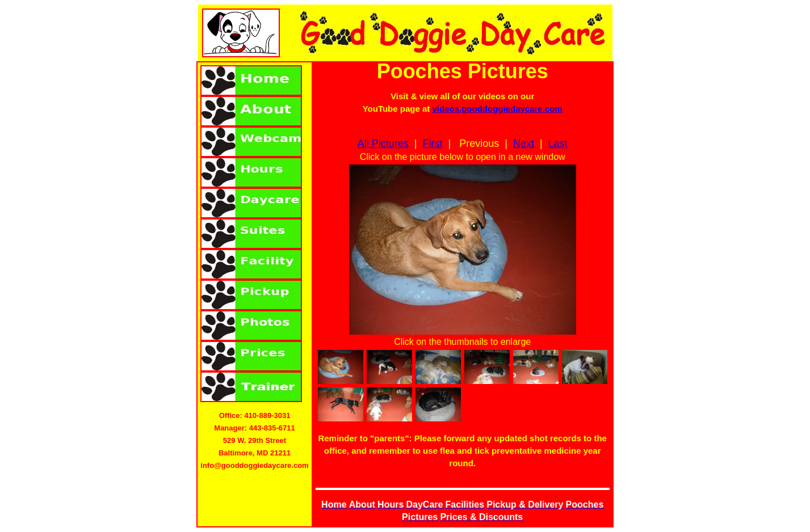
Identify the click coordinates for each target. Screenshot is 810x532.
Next (524, 143)
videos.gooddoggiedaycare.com (497, 109)
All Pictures (383, 143)
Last (558, 143)
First (432, 143)
